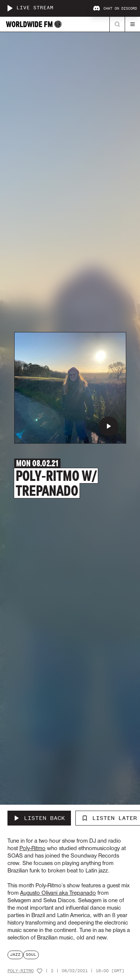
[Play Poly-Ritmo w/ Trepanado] (109, 426)
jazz (15, 955)
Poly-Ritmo (21, 971)
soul (31, 955)
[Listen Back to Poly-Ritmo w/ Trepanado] (39, 818)
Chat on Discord (115, 9)
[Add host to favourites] (40, 971)
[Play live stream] (10, 8)
